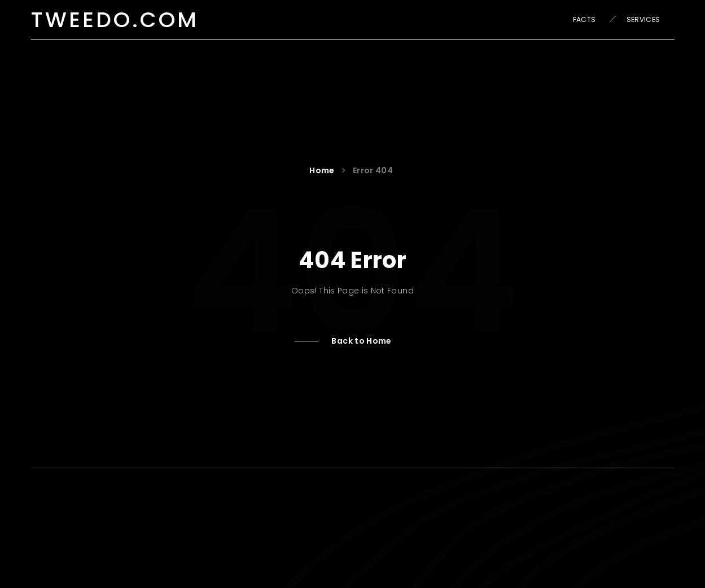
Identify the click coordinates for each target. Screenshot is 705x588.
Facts (584, 19)
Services (643, 19)
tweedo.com (115, 19)
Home (323, 170)
